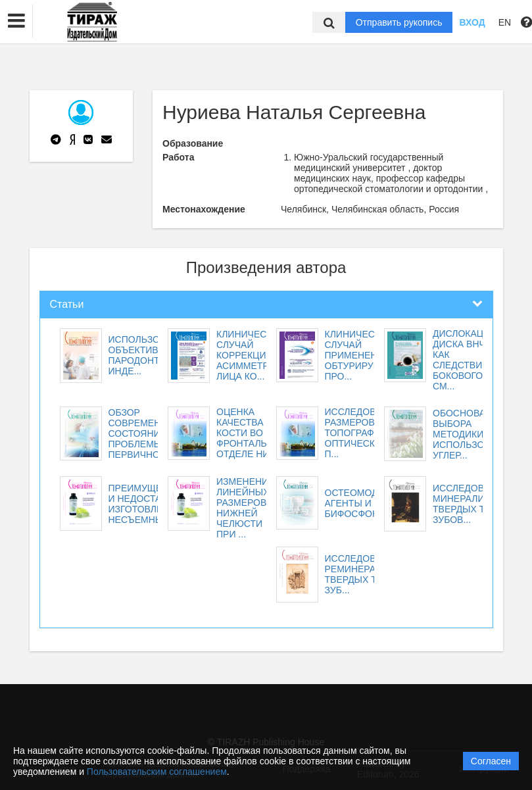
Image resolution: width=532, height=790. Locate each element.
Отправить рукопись (399, 22)
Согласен (491, 761)
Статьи (67, 304)
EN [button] (505, 22)
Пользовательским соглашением (157, 772)
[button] (16, 21)
